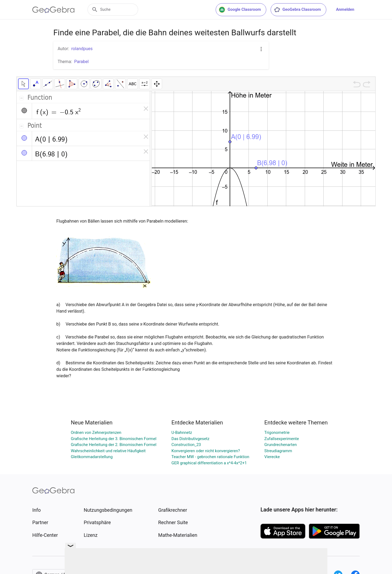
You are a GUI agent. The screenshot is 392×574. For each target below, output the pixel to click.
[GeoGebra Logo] (53, 10)
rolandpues (82, 49)
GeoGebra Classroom (297, 10)
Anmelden (345, 9)
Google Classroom (240, 10)
